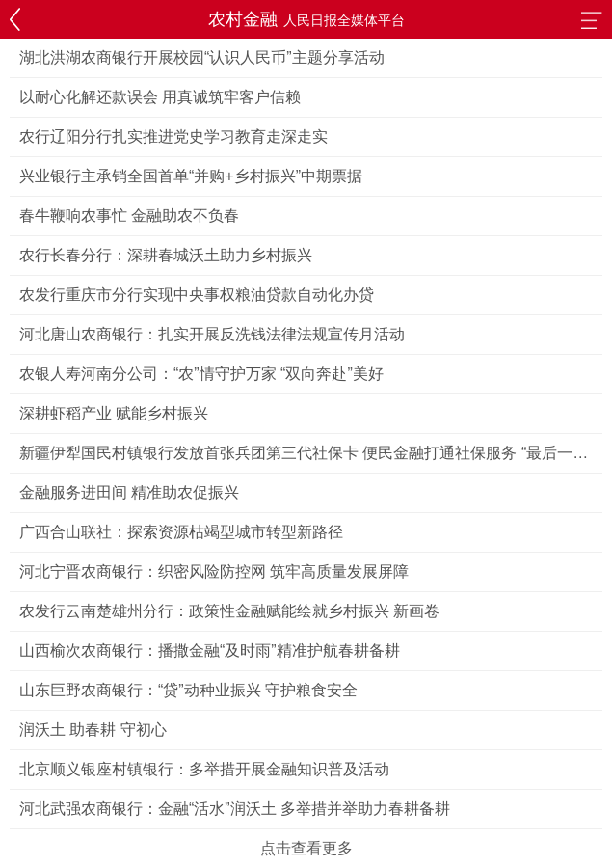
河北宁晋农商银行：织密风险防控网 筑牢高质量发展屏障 (214, 571)
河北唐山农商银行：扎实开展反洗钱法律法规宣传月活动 (212, 334)
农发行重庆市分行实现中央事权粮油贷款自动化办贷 (197, 295)
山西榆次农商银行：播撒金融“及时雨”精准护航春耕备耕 (210, 651)
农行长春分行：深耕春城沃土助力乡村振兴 (166, 255)
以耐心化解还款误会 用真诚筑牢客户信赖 (160, 97)
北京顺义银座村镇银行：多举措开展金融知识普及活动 (204, 769)
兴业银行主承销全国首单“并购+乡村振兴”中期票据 (191, 176)
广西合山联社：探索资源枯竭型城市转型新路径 (181, 532)
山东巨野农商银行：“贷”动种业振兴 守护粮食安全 (188, 690)
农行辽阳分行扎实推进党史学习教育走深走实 (173, 136)
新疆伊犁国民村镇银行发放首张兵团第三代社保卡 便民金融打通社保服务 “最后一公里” (304, 459)
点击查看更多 (306, 848)
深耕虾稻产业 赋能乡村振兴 (114, 413)
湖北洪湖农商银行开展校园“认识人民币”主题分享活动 (202, 57)
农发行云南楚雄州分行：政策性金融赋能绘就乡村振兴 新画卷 (229, 611)
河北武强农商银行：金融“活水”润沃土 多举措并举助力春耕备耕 (235, 809)
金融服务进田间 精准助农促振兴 (129, 492)
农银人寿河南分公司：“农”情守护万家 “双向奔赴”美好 (201, 374)
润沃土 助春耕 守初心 (93, 730)
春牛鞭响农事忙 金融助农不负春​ (129, 216)
